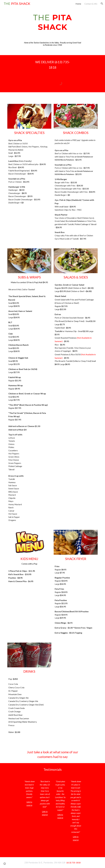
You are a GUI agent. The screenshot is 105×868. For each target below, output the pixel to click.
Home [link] (78, 4)
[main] (52, 22)
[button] (102, 4)
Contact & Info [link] (91, 4)
